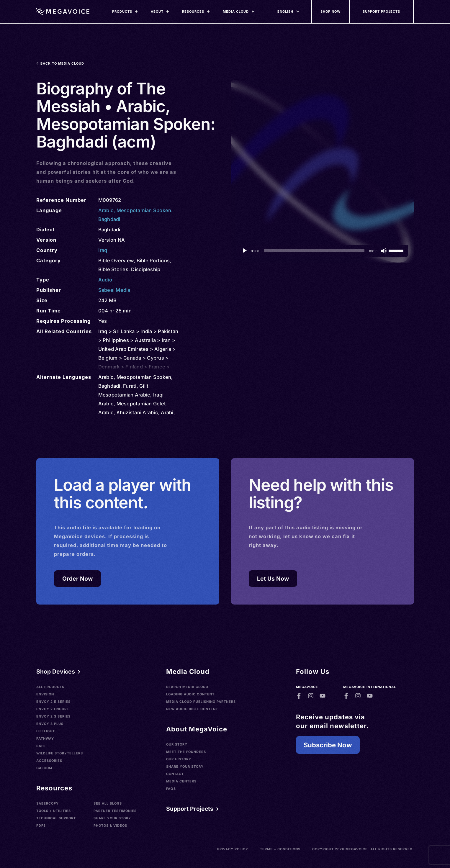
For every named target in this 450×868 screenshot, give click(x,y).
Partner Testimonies (115, 811)
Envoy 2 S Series (53, 716)
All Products (50, 687)
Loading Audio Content (190, 694)
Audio (105, 280)
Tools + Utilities (54, 811)
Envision (45, 694)
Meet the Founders (186, 752)
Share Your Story (112, 818)
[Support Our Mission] (382, 12)
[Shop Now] (331, 12)
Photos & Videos (110, 826)
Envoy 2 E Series (53, 702)
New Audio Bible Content (192, 709)
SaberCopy (48, 803)
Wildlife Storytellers (60, 753)
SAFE (41, 746)
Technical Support (56, 818)
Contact (175, 774)
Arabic (106, 210)
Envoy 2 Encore (53, 709)
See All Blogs (108, 803)
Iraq (103, 250)
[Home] (63, 12)
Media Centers (181, 781)
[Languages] (285, 12)
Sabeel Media (114, 290)
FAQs (171, 789)
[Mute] (384, 251)
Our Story (177, 744)
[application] (323, 251)
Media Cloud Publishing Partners (201, 702)
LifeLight (46, 731)
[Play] (245, 251)
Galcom (44, 768)
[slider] (314, 251)
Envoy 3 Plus (50, 724)
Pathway (45, 738)
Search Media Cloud (187, 687)
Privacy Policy (233, 849)
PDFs (41, 826)
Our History (179, 759)
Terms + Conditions (280, 849)
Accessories (49, 761)
